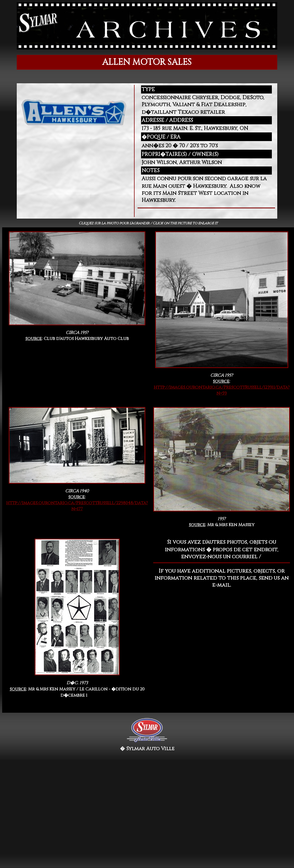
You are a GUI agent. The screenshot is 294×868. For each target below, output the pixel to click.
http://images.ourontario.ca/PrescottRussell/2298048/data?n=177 (77, 506)
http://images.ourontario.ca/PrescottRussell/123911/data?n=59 (222, 390)
